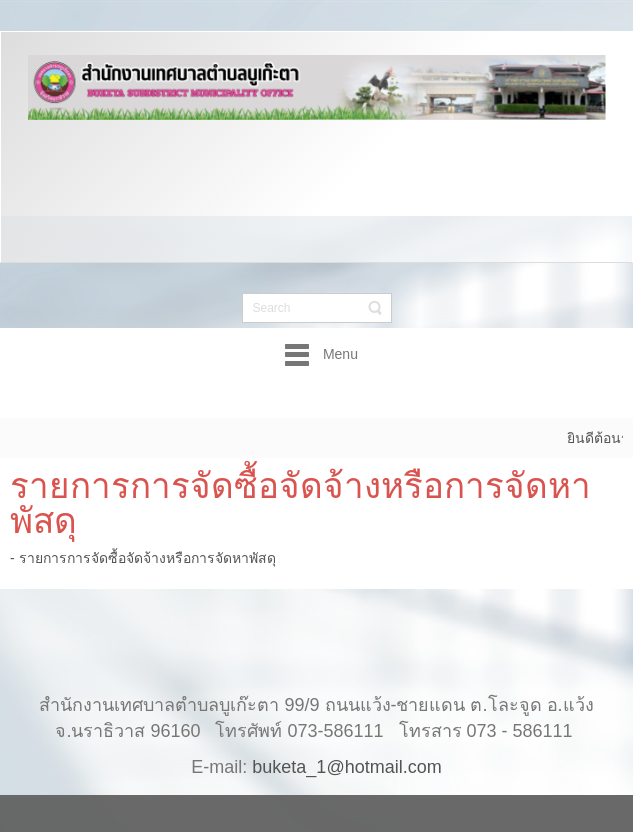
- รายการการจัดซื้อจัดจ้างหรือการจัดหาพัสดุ (143, 558)
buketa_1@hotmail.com (346, 747)
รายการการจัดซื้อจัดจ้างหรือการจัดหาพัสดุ (300, 503)
